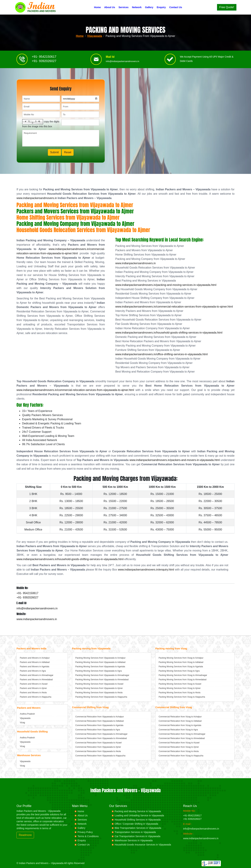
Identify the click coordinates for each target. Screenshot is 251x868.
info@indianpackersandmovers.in (122, 63)
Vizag (22, 723)
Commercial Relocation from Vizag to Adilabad (180, 721)
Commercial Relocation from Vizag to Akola (179, 751)
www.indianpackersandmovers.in (37, 198)
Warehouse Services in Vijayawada (134, 840)
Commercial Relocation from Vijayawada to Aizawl (98, 743)
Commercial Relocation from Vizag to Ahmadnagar (182, 734)
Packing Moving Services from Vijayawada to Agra (98, 671)
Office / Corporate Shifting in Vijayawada (136, 824)
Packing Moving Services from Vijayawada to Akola (99, 693)
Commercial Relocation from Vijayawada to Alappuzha (100, 756)
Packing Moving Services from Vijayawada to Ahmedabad (102, 680)
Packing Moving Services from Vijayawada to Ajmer (99, 688)
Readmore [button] (25, 835)
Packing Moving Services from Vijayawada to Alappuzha (101, 697)
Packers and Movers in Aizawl (34, 684)
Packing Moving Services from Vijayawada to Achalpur (100, 658)
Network (137, 7)
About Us (110, 7)
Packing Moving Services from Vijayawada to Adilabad (100, 662)
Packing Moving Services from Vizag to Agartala (181, 667)
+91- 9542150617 (44, 59)
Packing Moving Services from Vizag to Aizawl (180, 684)
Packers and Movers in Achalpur (35, 658)
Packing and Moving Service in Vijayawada (138, 811)
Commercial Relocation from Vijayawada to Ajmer (98, 747)
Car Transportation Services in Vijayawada (138, 836)
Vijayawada (95, 36)
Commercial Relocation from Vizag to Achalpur (180, 717)
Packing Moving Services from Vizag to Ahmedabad (183, 680)
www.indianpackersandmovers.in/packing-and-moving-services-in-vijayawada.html (166, 285)
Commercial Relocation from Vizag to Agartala (180, 725)
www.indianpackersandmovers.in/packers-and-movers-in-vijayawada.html (175, 460)
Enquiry (161, 7)
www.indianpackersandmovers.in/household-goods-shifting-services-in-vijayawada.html (169, 333)
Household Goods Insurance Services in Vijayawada (143, 845)
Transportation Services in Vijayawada (135, 832)
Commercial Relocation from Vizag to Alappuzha (181, 756)
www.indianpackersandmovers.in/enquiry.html (146, 570)
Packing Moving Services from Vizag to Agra (179, 671)
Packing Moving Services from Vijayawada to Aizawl (99, 684)
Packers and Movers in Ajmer (33, 688)
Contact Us (176, 7)
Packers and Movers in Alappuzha (35, 697)
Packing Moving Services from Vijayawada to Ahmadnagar (102, 675)
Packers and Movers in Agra (33, 671)
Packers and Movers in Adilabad (35, 662)
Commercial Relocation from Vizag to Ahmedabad (182, 738)
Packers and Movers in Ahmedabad (36, 680)
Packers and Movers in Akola (33, 693)
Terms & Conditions (88, 836)
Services (124, 7)
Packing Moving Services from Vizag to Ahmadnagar (183, 675)
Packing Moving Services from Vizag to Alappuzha (182, 697)
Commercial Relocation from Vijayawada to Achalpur (99, 717)
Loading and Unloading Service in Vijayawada (139, 815)
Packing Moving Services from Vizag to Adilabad (181, 662)
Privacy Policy (85, 832)
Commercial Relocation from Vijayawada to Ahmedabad (101, 738)
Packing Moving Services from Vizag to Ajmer (180, 688)
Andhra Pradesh (27, 714)
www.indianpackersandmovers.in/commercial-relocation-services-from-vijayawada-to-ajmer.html (174, 307)
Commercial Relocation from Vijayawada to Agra (98, 730)
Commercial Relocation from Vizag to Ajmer (179, 747)
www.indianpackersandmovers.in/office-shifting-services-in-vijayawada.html (161, 354)
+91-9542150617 (192, 815)
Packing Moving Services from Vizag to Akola (180, 693)
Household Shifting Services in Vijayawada (138, 820)
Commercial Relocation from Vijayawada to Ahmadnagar (101, 734)
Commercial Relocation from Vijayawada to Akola (98, 751)
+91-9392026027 (192, 819)
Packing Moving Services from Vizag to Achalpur (181, 658)
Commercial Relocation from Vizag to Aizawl (179, 743)
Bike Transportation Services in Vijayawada (138, 828)
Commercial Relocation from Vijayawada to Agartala (99, 725)
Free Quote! (227, 7)
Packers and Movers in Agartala (34, 667)
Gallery (149, 7)
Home (97, 7)
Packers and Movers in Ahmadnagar (37, 675)
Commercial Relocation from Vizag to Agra (178, 730)
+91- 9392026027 (44, 63)
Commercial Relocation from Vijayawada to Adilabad (99, 721)
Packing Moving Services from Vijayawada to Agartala (100, 667)
